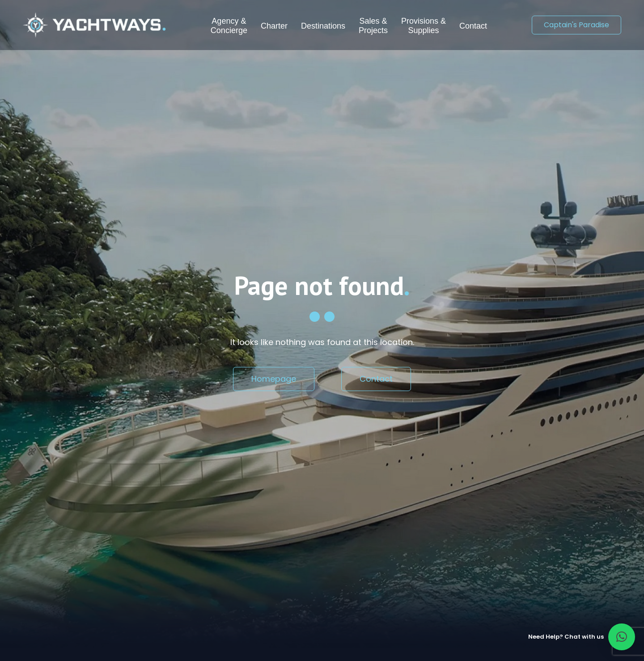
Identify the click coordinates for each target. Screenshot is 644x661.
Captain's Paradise (576, 25)
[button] (622, 637)
